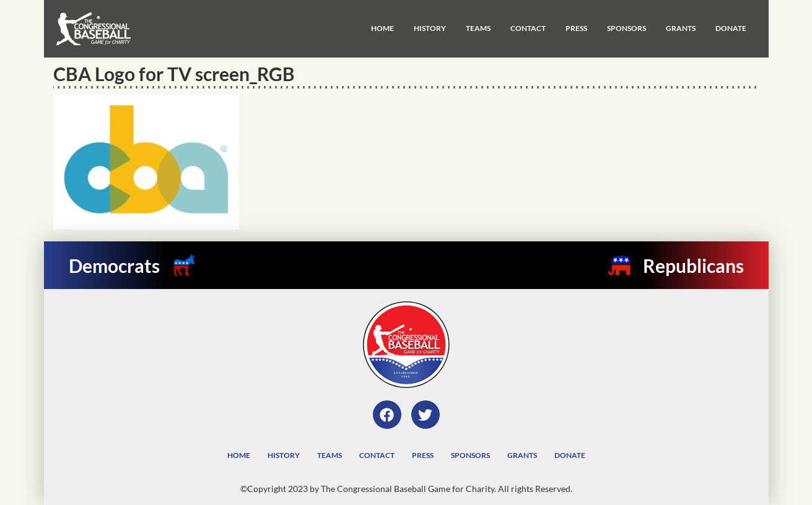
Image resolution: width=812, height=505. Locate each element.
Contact (528, 28)
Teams (478, 28)
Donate (731, 28)
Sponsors (626, 28)
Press (576, 28)
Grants (681, 28)
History (430, 28)
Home (382, 28)
